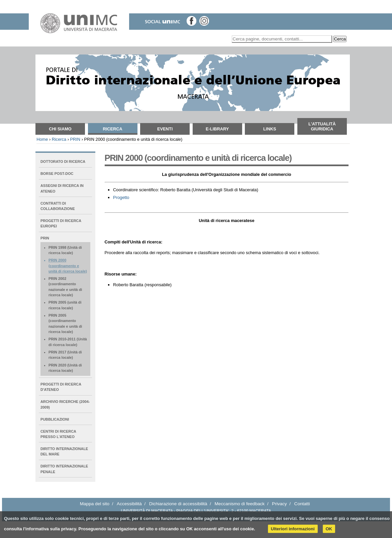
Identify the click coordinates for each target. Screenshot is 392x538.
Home (42, 139)
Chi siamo (60, 129)
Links (270, 129)
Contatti (302, 504)
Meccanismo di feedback (240, 504)
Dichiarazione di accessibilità (178, 504)
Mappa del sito (95, 504)
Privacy (279, 504)
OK (329, 529)
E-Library (217, 129)
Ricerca (112, 129)
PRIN (75, 139)
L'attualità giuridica (322, 126)
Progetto (121, 197)
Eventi (165, 129)
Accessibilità (129, 504)
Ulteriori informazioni (293, 529)
